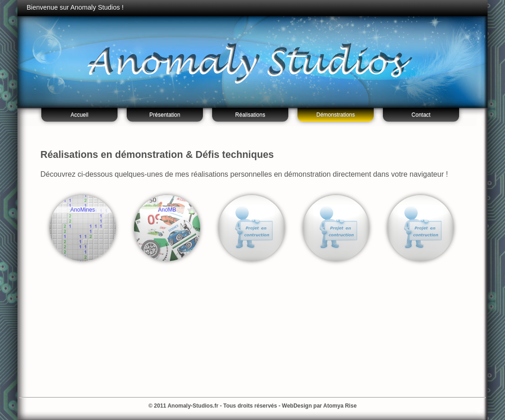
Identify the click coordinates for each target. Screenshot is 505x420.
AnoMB (167, 210)
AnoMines (82, 210)
